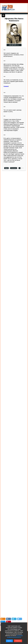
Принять (9, 641)
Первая (6, 168)
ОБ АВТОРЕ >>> (14, 45)
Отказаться (18, 641)
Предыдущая (14, 168)
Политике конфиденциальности (15, 636)
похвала (6, 86)
